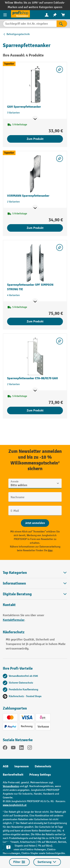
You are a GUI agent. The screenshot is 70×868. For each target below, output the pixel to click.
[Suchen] (62, 24)
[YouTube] (13, 748)
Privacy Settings (40, 775)
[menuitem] (47, 15)
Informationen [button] (35, 583)
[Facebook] (5, 748)
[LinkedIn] (21, 748)
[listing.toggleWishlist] (60, 69)
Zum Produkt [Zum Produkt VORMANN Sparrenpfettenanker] (35, 228)
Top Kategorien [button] (35, 573)
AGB (6, 766)
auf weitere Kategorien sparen (43, 7)
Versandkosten (11, 786)
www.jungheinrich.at (15, 805)
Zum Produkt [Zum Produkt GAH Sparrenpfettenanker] (35, 139)
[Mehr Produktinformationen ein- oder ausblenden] (35, 119)
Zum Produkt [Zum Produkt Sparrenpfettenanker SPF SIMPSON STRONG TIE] (35, 321)
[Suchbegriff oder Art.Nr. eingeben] (30, 24)
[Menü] (6, 15)
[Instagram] (30, 748)
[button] (35, 594)
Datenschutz (43, 766)
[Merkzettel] (55, 15)
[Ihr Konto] (47, 15)
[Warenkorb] (63, 15)
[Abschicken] (35, 523)
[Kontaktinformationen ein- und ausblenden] (8, 847)
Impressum (22, 766)
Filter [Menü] (19, 862)
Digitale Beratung (17, 594)
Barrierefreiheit (13, 775)
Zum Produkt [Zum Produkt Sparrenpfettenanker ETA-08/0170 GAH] (35, 410)
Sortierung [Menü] (47, 862)
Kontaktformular (14, 620)
